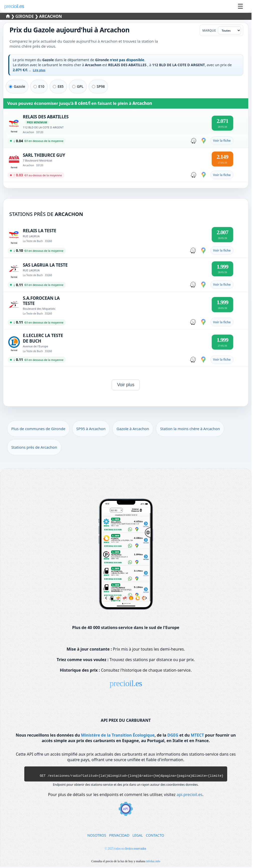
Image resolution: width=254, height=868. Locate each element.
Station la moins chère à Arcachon (190, 429)
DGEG (173, 735)
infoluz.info (153, 863)
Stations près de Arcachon (34, 447)
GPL (78, 86)
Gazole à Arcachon (133, 429)
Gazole (17, 86)
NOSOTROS (97, 837)
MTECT (197, 735)
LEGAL (138, 837)
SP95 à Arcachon (91, 429)
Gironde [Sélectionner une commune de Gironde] (25, 16)
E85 (58, 86)
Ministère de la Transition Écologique (118, 735)
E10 (39, 86)
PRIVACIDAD (119, 837)
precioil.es (126, 683)
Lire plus (39, 70)
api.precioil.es (189, 796)
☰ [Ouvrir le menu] (240, 6)
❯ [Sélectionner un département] (11, 16)
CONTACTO (155, 837)
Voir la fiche (222, 141)
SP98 (98, 86)
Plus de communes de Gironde (38, 429)
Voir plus (126, 385)
